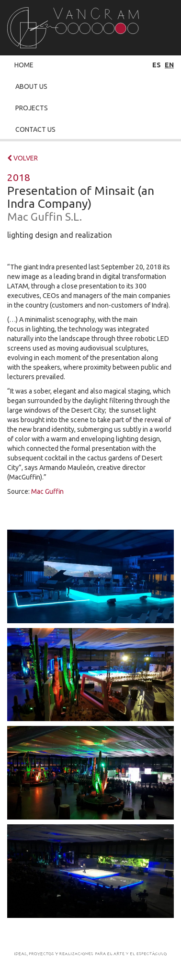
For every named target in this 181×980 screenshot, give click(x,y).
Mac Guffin (47, 491)
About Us (31, 86)
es (157, 65)
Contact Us (35, 129)
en (169, 65)
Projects (32, 108)
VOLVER (23, 158)
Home (24, 65)
